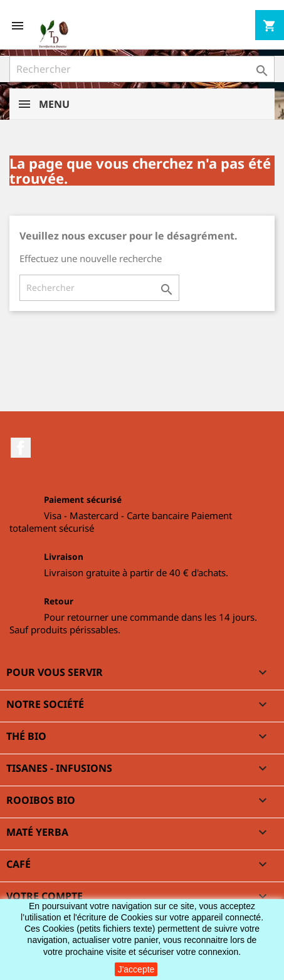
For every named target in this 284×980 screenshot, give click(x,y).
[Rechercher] (142, 69)
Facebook (21, 448)
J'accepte (136, 969)
